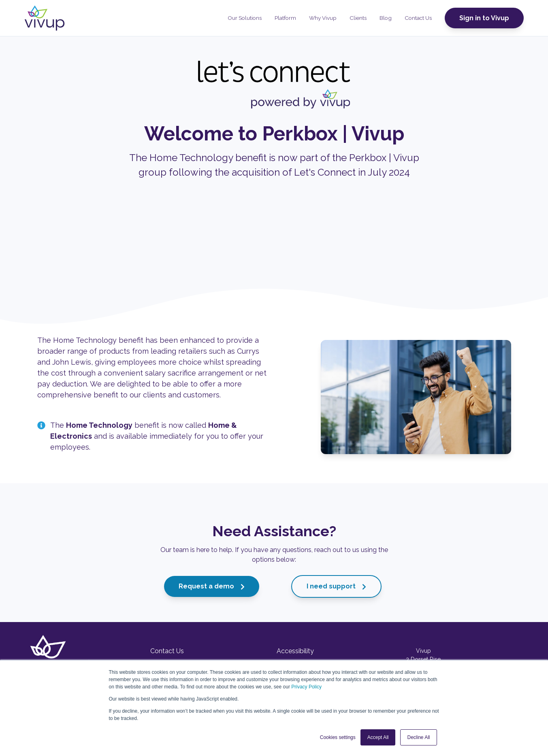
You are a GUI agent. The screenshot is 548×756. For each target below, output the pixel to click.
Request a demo (212, 586)
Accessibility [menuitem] (295, 651)
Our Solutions (245, 18)
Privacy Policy (306, 687)
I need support (336, 586)
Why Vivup (323, 18)
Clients (358, 18)
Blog (386, 18)
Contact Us (418, 18)
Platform (285, 18)
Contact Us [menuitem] (167, 651)
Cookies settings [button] (338, 737)
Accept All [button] (378, 737)
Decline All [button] (418, 737)
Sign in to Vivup (484, 18)
